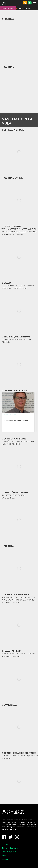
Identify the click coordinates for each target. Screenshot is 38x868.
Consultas (5, 859)
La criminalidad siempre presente (16, 421)
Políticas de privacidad (10, 852)
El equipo (5, 844)
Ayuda (4, 855)
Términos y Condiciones (10, 848)
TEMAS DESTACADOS (8, 8)
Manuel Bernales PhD (11, 415)
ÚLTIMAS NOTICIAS (24, 8)
